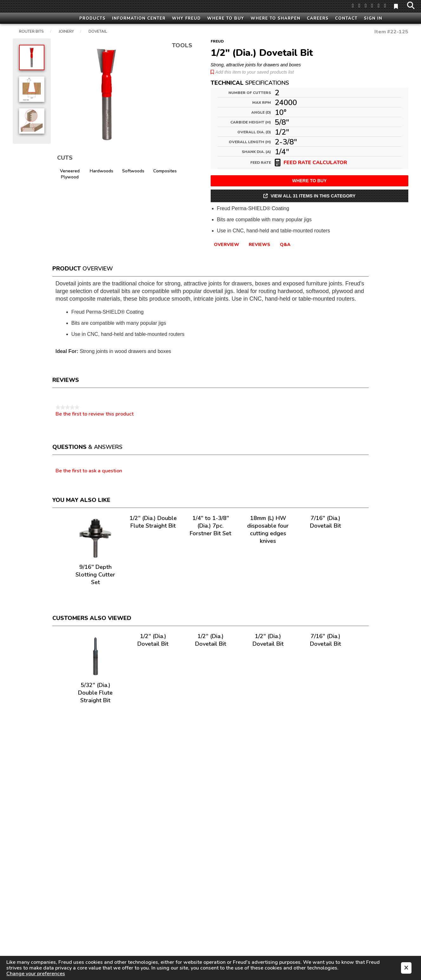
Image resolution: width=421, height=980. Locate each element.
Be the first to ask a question (89, 471)
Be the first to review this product (95, 414)
